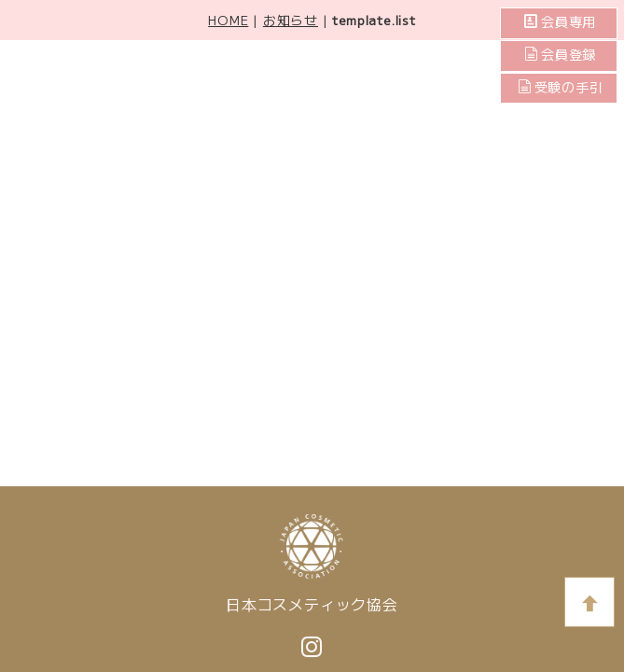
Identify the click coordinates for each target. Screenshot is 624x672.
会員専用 (567, 22)
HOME (228, 20)
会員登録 (567, 55)
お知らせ (291, 20)
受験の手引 (561, 88)
